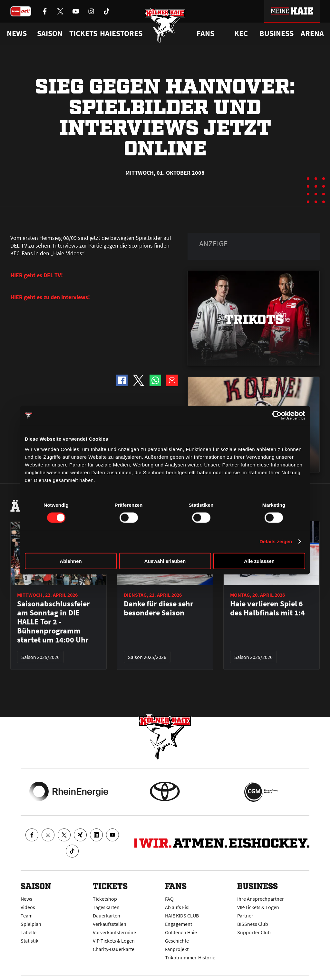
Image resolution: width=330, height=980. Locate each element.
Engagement (179, 924)
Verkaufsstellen (110, 924)
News (26, 899)
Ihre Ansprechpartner (261, 899)
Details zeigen (276, 541)
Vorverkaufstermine (114, 932)
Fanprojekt (177, 949)
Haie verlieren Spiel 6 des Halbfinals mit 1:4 (267, 608)
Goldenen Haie (181, 932)
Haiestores (121, 34)
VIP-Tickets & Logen (114, 941)
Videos (28, 907)
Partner (245, 916)
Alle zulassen (259, 561)
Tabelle (29, 932)
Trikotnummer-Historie (190, 957)
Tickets (83, 34)
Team (27, 916)
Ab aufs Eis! (177, 907)
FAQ (169, 899)
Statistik (29, 941)
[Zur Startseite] (165, 27)
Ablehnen (71, 561)
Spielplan (31, 924)
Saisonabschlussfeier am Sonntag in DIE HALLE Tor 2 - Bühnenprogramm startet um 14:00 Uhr (53, 622)
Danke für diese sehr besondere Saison (159, 608)
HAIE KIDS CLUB (182, 916)
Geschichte (177, 941)
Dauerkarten (107, 916)
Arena (312, 34)
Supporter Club (254, 932)
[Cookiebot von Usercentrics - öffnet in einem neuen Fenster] (277, 416)
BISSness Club (253, 924)
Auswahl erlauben (165, 561)
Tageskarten (106, 907)
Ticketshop (105, 899)
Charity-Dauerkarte (114, 949)
